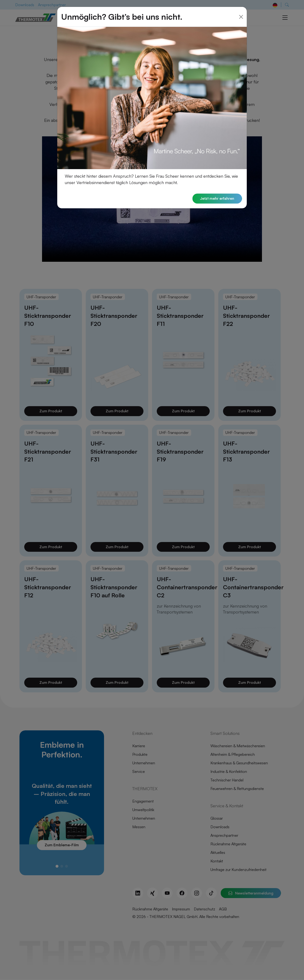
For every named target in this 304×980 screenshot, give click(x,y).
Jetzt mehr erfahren (217, 199)
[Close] (241, 17)
